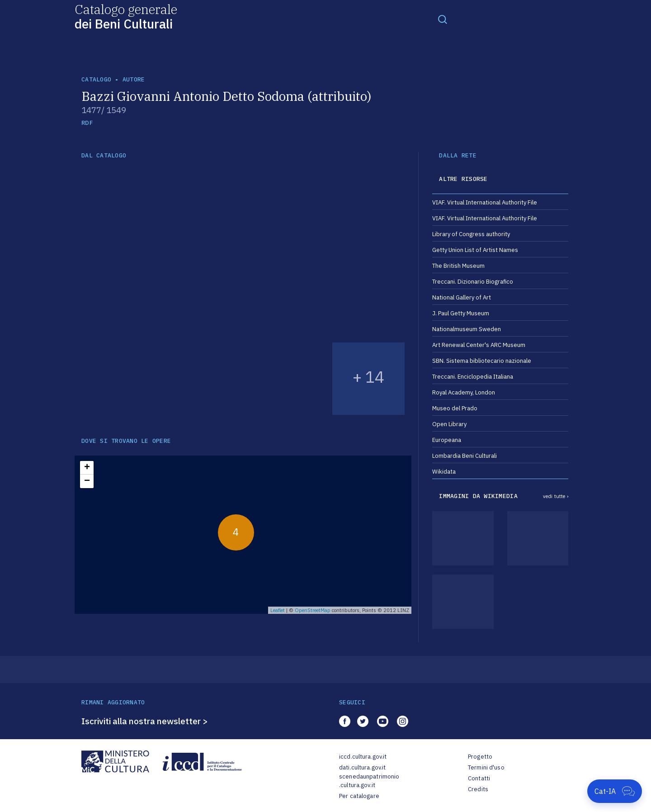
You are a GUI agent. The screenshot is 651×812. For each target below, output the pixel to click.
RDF (87, 123)
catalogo (96, 79)
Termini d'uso (486, 767)
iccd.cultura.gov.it (363, 757)
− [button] (87, 481)
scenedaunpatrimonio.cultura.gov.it (369, 781)
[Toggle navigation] (443, 19)
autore (134, 79)
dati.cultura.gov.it (362, 767)
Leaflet (278, 610)
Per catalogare (359, 796)
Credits (478, 789)
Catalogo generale (126, 16)
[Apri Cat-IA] (615, 791)
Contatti (479, 778)
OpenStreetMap (313, 610)
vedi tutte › (556, 496)
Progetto (480, 757)
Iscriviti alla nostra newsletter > (145, 721)
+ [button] (87, 468)
